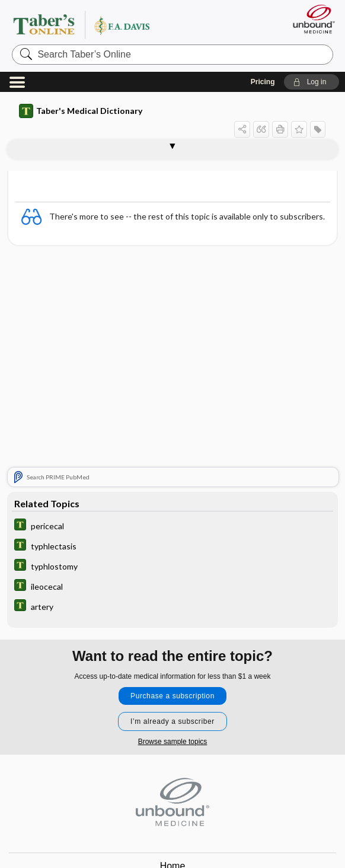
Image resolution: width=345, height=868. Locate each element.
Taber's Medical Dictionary (81, 111)
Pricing (263, 82)
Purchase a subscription (172, 696)
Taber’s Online (105, 24)
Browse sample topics (173, 742)
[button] (312, 82)
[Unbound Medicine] (310, 19)
